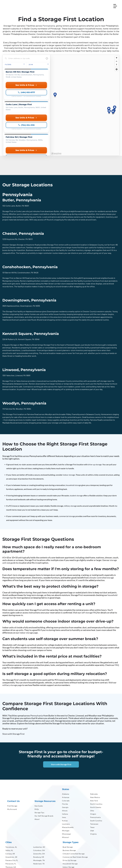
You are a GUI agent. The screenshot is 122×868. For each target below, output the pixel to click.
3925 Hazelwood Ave (11, 264)
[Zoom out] (117, 61)
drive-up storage (95, 423)
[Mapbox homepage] (56, 112)
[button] (115, 87)
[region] (85, 84)
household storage (73, 444)
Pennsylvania (49, 26)
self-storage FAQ (89, 571)
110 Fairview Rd (9, 367)
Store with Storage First (13, 692)
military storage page (12, 643)
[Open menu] (115, 6)
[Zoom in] (117, 58)
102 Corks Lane (9, 164)
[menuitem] (19, 764)
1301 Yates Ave (8, 334)
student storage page (98, 606)
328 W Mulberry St (10, 298)
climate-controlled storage (101, 536)
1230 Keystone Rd (10, 197)
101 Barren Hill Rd (9, 231)
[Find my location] (117, 69)
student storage (76, 454)
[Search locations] (25, 58)
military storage (70, 464)
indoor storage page (29, 591)
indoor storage (69, 433)
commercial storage (67, 475)
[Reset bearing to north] (117, 65)
